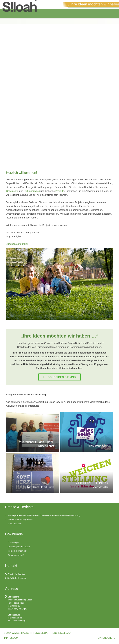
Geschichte (12, 191)
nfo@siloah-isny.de (18, 578)
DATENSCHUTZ (107, 638)
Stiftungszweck (32, 191)
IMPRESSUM (11, 638)
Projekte (60, 191)
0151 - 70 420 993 (17, 574)
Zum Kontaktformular (17, 244)
